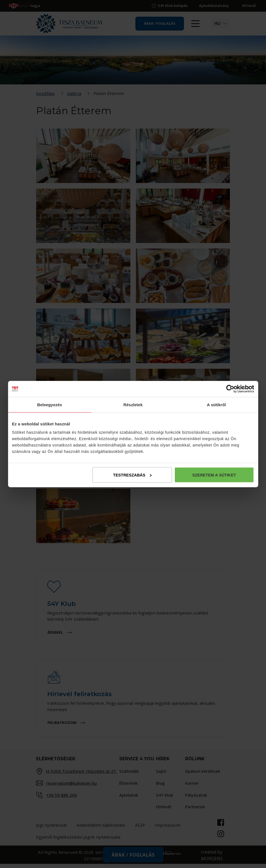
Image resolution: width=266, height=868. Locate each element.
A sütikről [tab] (216, 404)
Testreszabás (132, 476)
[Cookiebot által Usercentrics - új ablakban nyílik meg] (230, 388)
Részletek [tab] (133, 404)
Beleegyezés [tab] (50, 404)
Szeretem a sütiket (214, 476)
